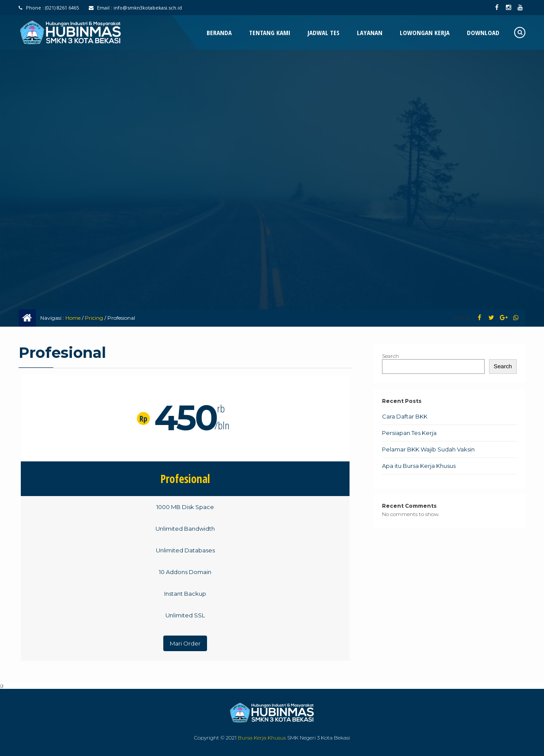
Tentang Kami (270, 32)
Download (483, 32)
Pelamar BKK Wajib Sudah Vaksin (428, 449)
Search (390, 356)
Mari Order (185, 643)
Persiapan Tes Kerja (409, 433)
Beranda (219, 32)
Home (73, 318)
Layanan (370, 32)
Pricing (94, 318)
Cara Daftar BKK (405, 416)
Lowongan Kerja (425, 32)
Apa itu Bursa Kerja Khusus (419, 466)
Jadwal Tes (324, 32)
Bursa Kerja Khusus (262, 738)
